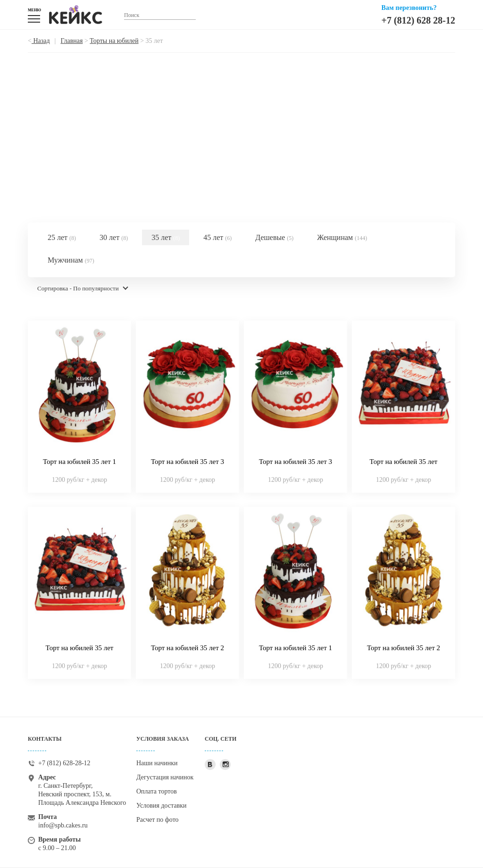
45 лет (217, 237)
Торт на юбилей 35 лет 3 (187, 462)
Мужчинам (71, 260)
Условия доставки (162, 806)
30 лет (114, 237)
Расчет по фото (158, 820)
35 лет (166, 237)
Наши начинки (157, 763)
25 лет (62, 237)
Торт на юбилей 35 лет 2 (187, 648)
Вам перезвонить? (409, 8)
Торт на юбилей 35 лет (404, 462)
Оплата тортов (157, 791)
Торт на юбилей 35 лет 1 (79, 462)
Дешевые (274, 237)
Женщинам (342, 237)
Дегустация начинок (165, 777)
